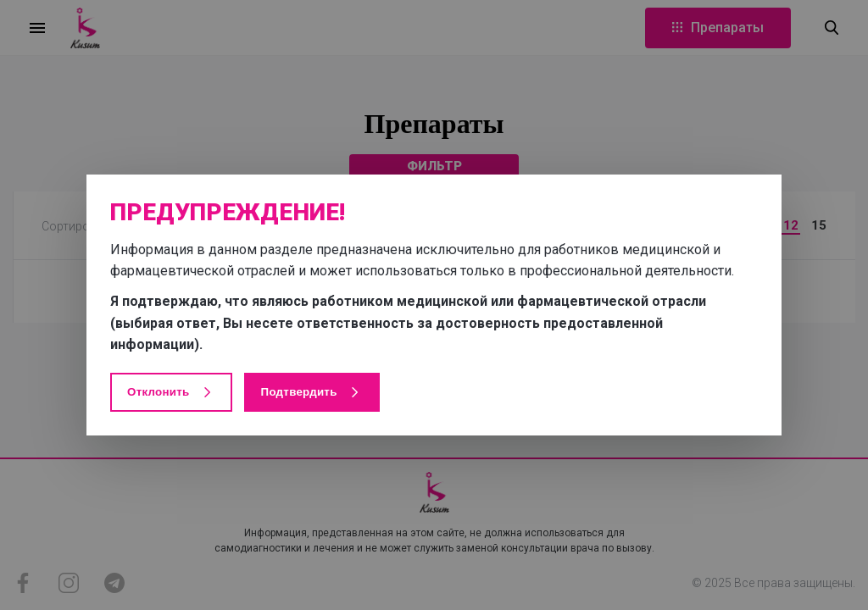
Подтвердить (312, 392)
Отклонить (171, 392)
